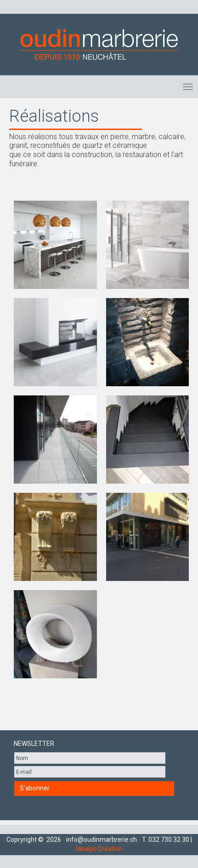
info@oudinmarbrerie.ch (102, 840)
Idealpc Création (99, 849)
